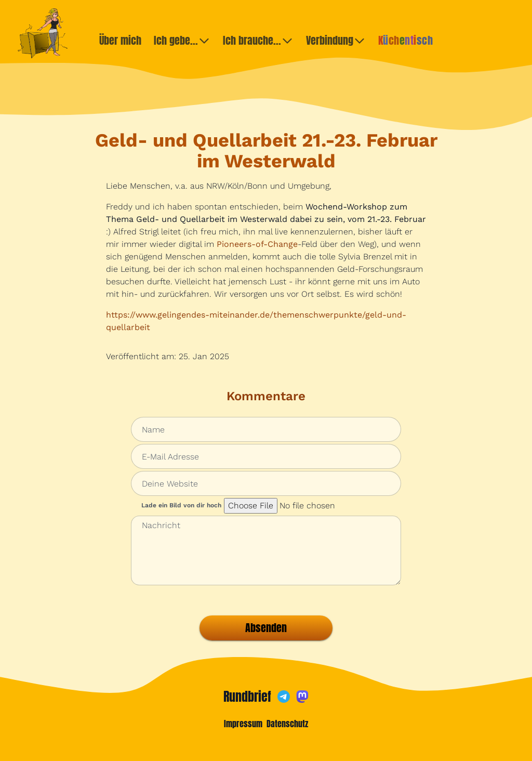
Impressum (243, 724)
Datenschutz (287, 724)
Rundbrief (247, 697)
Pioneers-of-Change (257, 244)
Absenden (266, 628)
